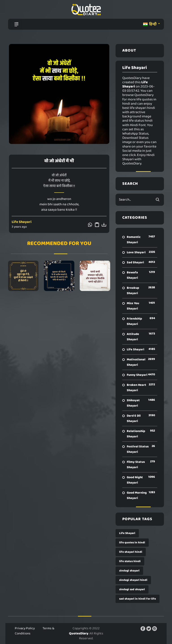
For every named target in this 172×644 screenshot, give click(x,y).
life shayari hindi (131, 552)
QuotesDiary (79, 634)
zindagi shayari (129, 571)
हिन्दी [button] (150, 24)
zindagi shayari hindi (133, 580)
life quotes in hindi (132, 543)
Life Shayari (22, 222)
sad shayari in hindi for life (138, 599)
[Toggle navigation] (16, 24)
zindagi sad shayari (132, 589)
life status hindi (130, 561)
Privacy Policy (25, 628)
